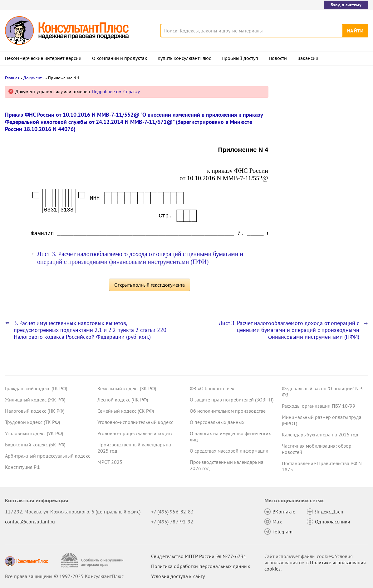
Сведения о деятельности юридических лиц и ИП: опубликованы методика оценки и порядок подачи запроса (321, 221)
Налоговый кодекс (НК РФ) (35, 411)
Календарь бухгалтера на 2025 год (320, 435)
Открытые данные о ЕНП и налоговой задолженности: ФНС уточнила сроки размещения (320, 156)
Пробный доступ (240, 58)
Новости (278, 58)
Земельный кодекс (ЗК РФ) (127, 388)
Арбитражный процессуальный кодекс (48, 456)
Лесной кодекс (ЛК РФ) (123, 400)
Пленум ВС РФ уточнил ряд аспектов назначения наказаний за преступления (319, 122)
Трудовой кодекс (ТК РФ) (32, 422)
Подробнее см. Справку (116, 92)
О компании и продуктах (120, 58)
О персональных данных (217, 422)
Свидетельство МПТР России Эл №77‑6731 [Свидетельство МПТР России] (199, 556)
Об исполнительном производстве (228, 411)
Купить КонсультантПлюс (184, 58)
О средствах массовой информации (229, 451)
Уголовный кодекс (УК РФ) (34, 433)
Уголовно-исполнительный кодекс (135, 422)
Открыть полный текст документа (150, 285)
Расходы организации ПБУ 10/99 (319, 406)
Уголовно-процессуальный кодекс (135, 433)
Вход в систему (346, 5)
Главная (12, 78)
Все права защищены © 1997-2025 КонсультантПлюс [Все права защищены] (64, 576)
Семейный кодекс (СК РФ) (126, 411)
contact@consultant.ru (30, 522)
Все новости (294, 244)
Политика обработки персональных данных (201, 566)
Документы (34, 78)
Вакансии (308, 58)
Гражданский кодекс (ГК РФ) (36, 388)
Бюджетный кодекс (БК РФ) (35, 445)
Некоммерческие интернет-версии (43, 58)
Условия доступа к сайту (178, 576)
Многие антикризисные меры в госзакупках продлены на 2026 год (318, 187)
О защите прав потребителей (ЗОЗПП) (232, 400)
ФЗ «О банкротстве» (212, 388)
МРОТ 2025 (110, 462)
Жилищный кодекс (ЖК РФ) (35, 400)
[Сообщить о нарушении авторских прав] (93, 560)
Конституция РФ (23, 467)
